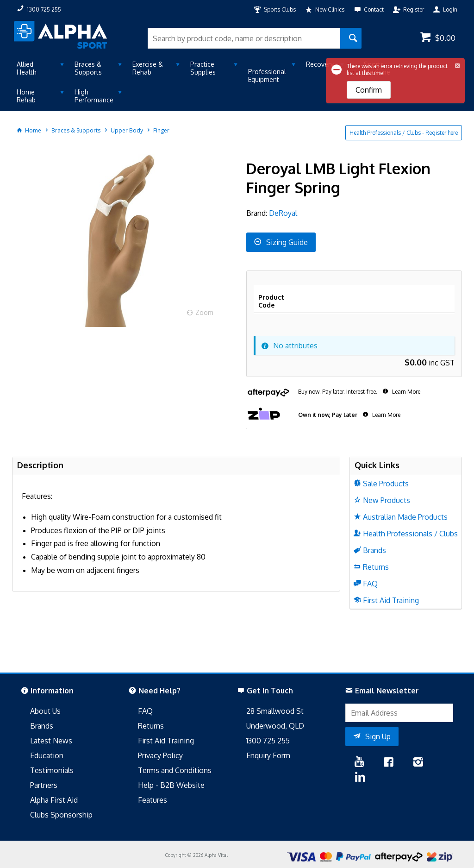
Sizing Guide (287, 242)
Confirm (369, 90)
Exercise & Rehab (148, 68)
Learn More (405, 392)
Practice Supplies (203, 68)
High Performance (94, 96)
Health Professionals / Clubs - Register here (404, 133)
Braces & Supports (88, 68)
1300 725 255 (268, 741)
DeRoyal (283, 213)
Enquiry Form (268, 755)
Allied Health (27, 68)
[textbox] (244, 38)
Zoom (204, 312)
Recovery (320, 64)
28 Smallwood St (275, 711)
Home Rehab (26, 96)
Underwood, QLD (275, 726)
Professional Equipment (267, 75)
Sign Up (378, 736)
